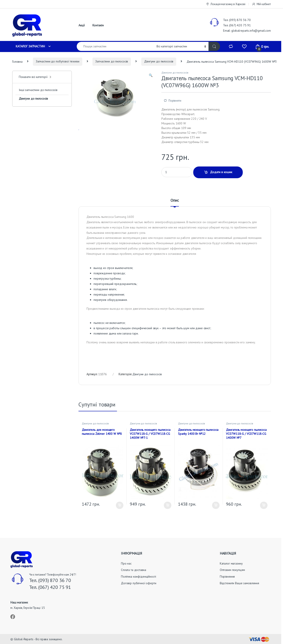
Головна (17, 61)
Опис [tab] (175, 201)
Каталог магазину (231, 563)
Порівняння (227, 576)
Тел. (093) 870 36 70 (237, 20)
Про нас (126, 563)
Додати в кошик (221, 172)
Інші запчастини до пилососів (38, 90)
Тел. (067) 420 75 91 (237, 25)
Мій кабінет (261, 4)
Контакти (98, 25)
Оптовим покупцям (232, 570)
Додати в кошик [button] (120, 505)
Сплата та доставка (133, 570)
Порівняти (175, 101)
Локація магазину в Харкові (226, 4)
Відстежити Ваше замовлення (239, 583)
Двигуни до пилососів (159, 61)
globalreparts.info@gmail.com (251, 31)
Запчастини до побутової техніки (58, 61)
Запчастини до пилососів (112, 61)
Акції (82, 25)
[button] (151, 75)
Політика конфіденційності (139, 576)
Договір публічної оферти (139, 583)
